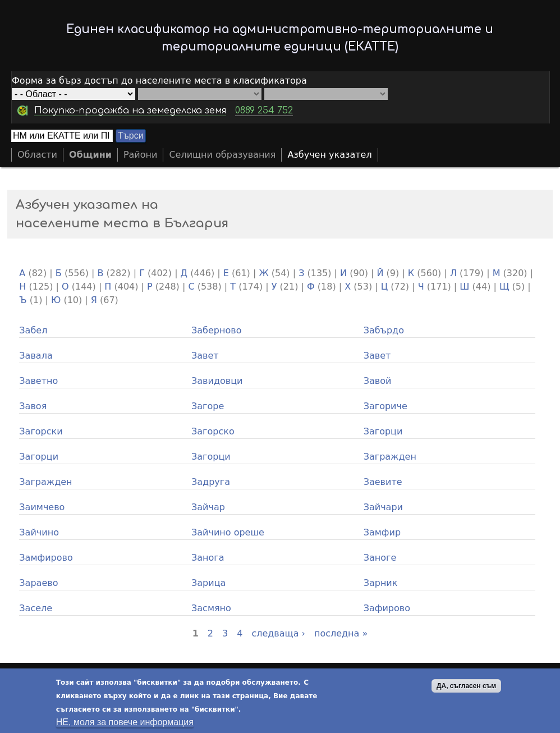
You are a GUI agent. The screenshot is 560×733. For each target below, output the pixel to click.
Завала (36, 356)
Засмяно (211, 608)
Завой (378, 381)
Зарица (208, 583)
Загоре (208, 406)
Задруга (211, 482)
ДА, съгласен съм (466, 686)
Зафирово (387, 608)
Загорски (41, 431)
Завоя (33, 406)
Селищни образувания (222, 155)
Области (37, 155)
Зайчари (383, 507)
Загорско (213, 431)
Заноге (380, 558)
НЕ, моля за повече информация (125, 723)
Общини (90, 155)
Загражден (390, 457)
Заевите (383, 482)
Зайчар (208, 507)
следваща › (278, 633)
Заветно (38, 381)
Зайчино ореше (228, 532)
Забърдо (384, 330)
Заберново (216, 330)
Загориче (385, 406)
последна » (341, 633)
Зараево (38, 583)
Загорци (383, 431)
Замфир (382, 532)
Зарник (381, 583)
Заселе (36, 608)
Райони (141, 155)
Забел (33, 330)
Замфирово (46, 558)
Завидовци (217, 381)
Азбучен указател (329, 155)
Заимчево (42, 507)
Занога (208, 558)
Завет (205, 356)
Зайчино (39, 532)
